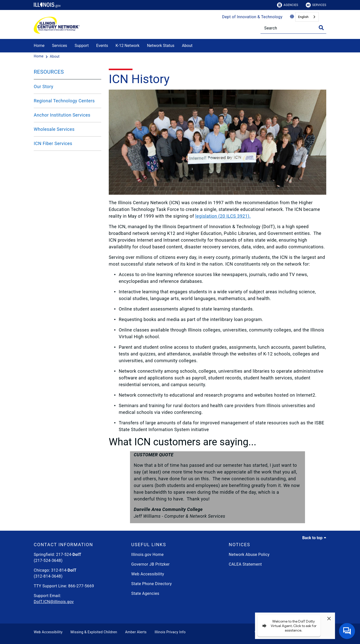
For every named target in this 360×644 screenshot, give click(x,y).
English (303, 17)
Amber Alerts (136, 632)
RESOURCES (49, 72)
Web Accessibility (148, 574)
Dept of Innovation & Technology (252, 17)
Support (81, 46)
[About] (196, 45)
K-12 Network (127, 46)
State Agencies (145, 593)
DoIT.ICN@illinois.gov (54, 602)
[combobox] (307, 17)
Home (39, 46)
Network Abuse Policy (249, 555)
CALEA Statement (245, 564)
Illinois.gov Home (147, 555)
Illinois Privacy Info (170, 632)
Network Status (161, 46)
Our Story (43, 86)
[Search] (293, 28)
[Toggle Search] (321, 28)
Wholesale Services (54, 129)
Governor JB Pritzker (150, 564)
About (187, 46)
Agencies (288, 5)
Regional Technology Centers (64, 101)
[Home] (39, 56)
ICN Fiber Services (53, 143)
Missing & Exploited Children (94, 632)
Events (102, 46)
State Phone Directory (151, 584)
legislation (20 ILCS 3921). (223, 216)
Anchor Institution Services (62, 115)
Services (316, 5)
